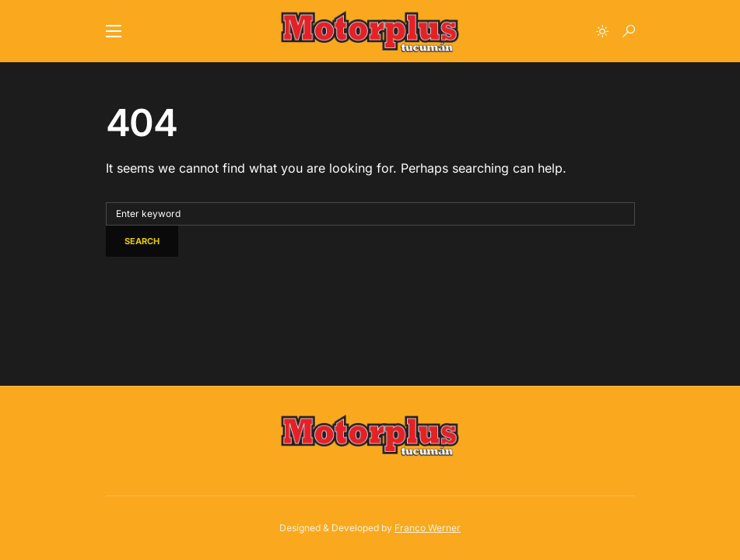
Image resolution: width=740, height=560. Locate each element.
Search (142, 241)
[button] (114, 31)
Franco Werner (428, 528)
